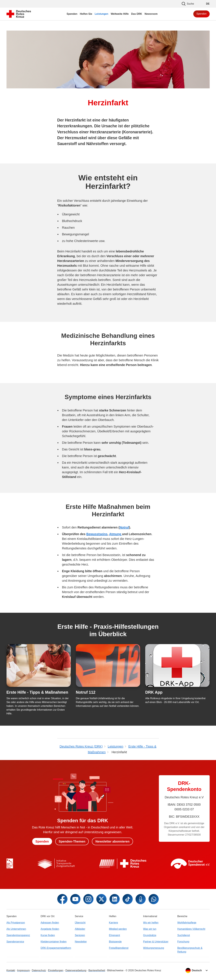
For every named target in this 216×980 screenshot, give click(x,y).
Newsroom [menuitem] (151, 14)
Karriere (113, 923)
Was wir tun (150, 929)
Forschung (183, 942)
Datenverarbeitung (76, 970)
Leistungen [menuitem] (101, 14)
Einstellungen (56, 970)
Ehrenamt (114, 935)
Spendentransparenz (18, 935)
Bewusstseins (97, 534)
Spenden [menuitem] (72, 14)
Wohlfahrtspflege (187, 923)
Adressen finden (50, 923)
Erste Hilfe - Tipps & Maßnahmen (37, 692)
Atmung (116, 534)
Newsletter (81, 942)
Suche (188, 4)
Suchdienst (184, 935)
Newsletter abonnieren (112, 841)
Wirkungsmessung (154, 948)
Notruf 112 (86, 692)
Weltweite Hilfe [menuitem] (120, 14)
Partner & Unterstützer (156, 942)
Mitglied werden (118, 929)
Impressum (23, 970)
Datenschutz (39, 970)
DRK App (154, 692)
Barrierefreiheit (97, 970)
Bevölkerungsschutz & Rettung (190, 950)
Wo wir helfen (151, 923)
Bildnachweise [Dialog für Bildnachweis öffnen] (115, 970)
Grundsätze (150, 935)
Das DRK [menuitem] (137, 14)
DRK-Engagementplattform (56, 948)
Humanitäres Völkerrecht (191, 929)
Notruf (124, 527)
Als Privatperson (16, 923)
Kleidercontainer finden (54, 942)
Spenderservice (15, 942)
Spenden (201, 14)
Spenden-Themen (72, 841)
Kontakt (11, 970)
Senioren (80, 935)
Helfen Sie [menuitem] (86, 14)
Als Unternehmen (16, 929)
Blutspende (115, 942)
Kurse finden (48, 935)
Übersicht (80, 923)
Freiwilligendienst (119, 948)
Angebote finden (50, 929)
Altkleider (80, 929)
